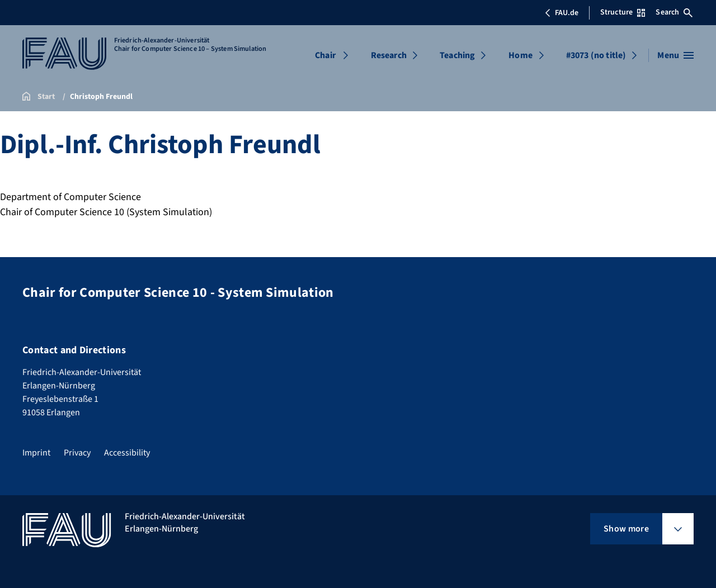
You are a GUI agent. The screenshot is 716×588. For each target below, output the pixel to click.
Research (389, 55)
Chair (325, 55)
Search (674, 12)
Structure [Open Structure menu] (623, 12)
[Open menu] (675, 55)
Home (520, 55)
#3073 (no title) (596, 55)
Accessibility (127, 453)
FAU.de (562, 13)
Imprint (36, 453)
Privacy (77, 453)
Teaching (457, 55)
